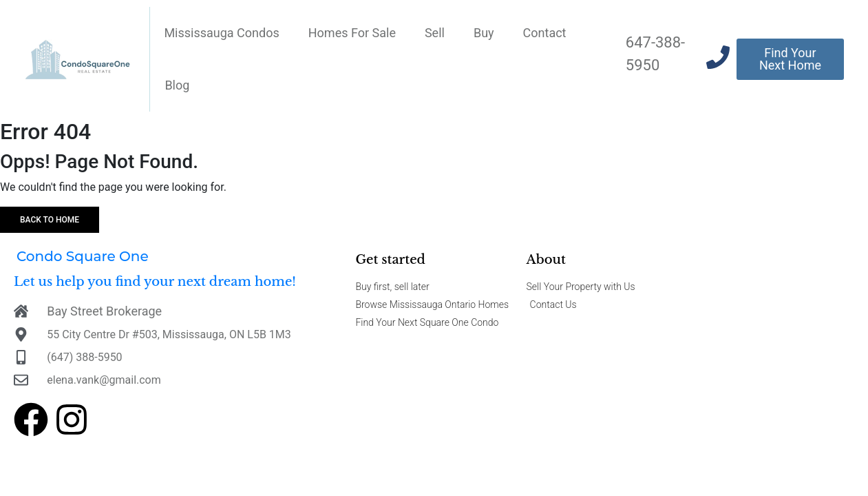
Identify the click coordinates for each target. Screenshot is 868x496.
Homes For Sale (352, 33)
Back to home (50, 220)
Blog (177, 85)
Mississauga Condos (221, 33)
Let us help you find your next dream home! (155, 282)
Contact (545, 33)
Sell (435, 33)
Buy (484, 33)
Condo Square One (83, 256)
